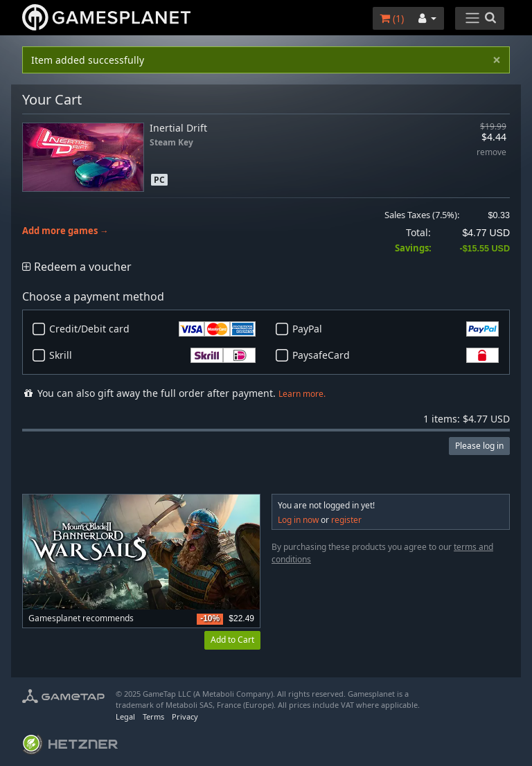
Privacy (185, 716)
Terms (153, 716)
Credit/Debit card (152, 329)
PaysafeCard (396, 355)
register (346, 520)
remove (491, 153)
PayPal (396, 329)
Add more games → (65, 231)
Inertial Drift (178, 128)
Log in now (298, 520)
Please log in (479, 446)
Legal (125, 716)
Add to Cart (232, 640)
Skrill (152, 355)
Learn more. (302, 394)
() (392, 18)
